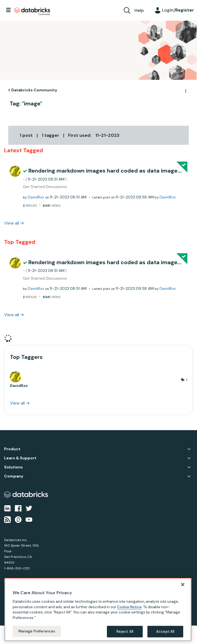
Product (12, 449)
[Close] (183, 585)
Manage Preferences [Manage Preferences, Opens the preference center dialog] (37, 631)
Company (14, 476)
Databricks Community (32, 12)
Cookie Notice (129, 607)
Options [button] (185, 90)
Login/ (178, 10)
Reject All (125, 631)
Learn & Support (20, 458)
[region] (98, 610)
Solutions (14, 467)
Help (139, 10)
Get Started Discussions (45, 187)
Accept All (165, 631)
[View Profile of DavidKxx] (36, 197)
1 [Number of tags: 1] (187, 380)
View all (12, 223)
